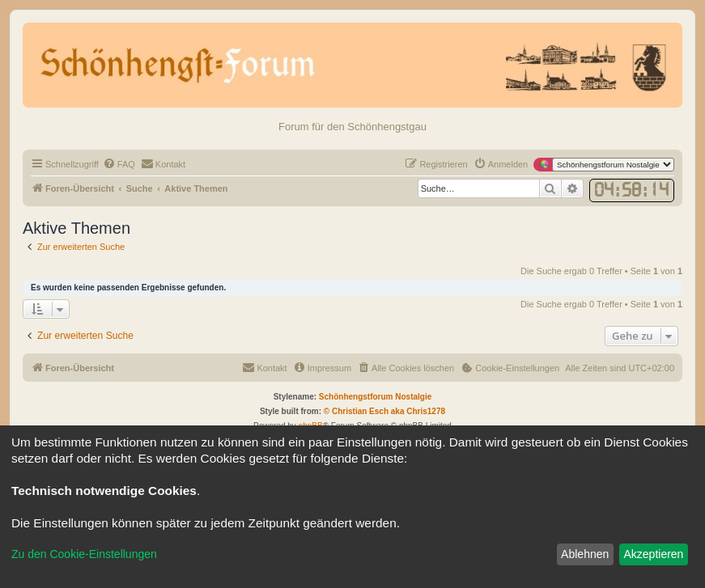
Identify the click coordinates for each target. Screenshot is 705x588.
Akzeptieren (653, 554)
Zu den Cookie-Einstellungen (84, 554)
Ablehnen (585, 554)
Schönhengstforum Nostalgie (375, 397)
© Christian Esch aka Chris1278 (384, 411)
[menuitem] (119, 164)
